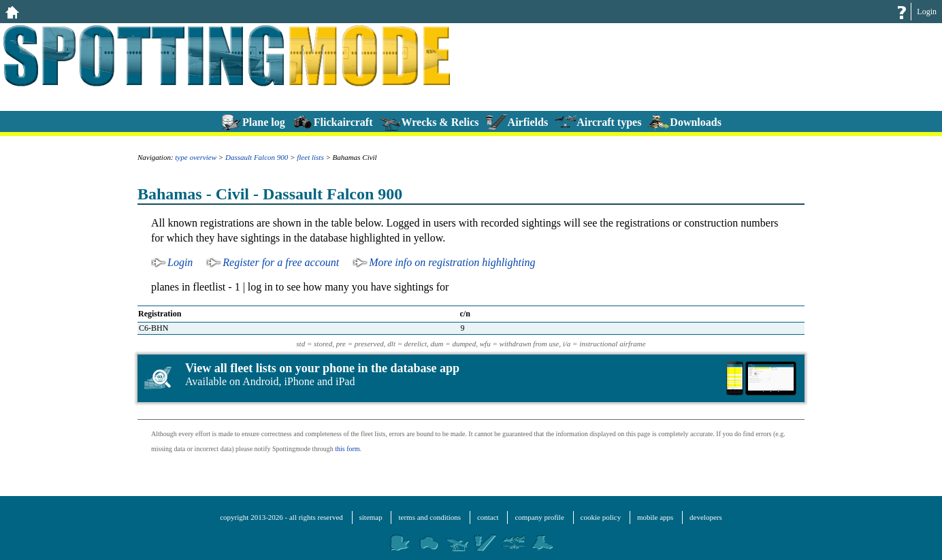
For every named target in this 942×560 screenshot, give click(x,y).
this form (347, 449)
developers (706, 517)
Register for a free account (281, 262)
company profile (539, 517)
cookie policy (601, 517)
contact (488, 517)
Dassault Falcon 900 (257, 157)
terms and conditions (429, 517)
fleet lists (310, 157)
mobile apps (655, 517)
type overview (196, 157)
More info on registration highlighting (452, 262)
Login (927, 12)
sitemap (371, 517)
